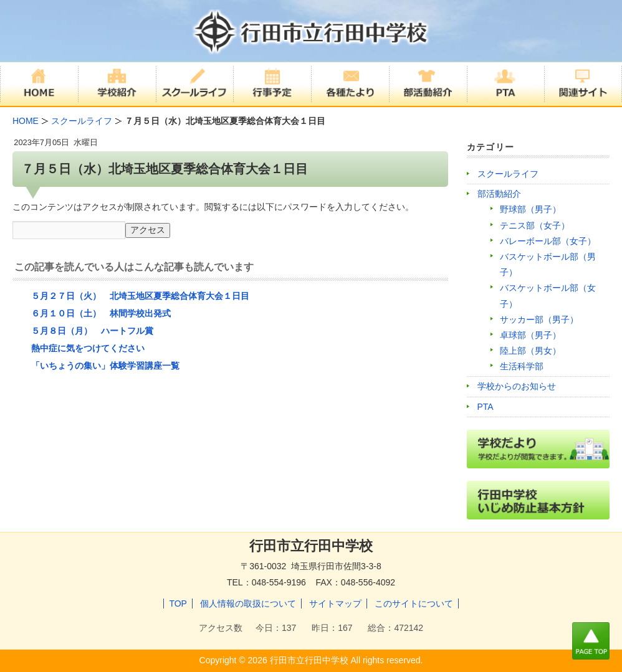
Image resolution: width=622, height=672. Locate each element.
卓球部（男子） (530, 335)
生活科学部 (522, 366)
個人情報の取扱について (248, 603)
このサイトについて (414, 603)
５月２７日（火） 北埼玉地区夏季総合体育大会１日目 (140, 296)
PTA (486, 407)
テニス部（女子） (535, 225)
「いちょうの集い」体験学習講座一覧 (105, 366)
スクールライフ (508, 174)
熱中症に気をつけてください (88, 348)
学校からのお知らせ (517, 386)
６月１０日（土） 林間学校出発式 (101, 313)
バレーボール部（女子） (548, 241)
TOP (178, 603)
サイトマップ (335, 603)
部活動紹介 (499, 194)
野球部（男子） (530, 209)
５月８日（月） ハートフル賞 (92, 331)
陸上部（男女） (530, 351)
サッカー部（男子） (539, 319)
